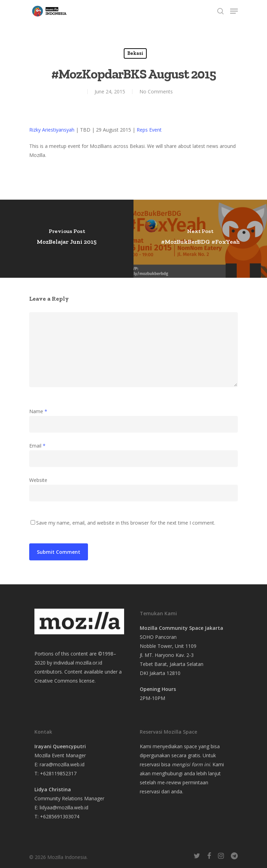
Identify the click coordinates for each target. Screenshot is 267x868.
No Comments (156, 91)
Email (37, 446)
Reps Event (149, 130)
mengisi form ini (191, 764)
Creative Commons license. (65, 681)
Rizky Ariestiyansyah (52, 130)
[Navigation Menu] (234, 11)
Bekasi (135, 53)
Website (38, 480)
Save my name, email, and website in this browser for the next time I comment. (126, 523)
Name (38, 411)
